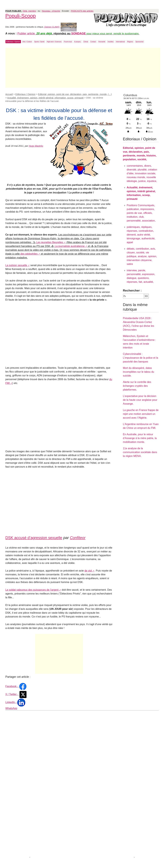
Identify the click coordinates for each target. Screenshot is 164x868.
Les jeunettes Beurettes (50, 242)
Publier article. (27, 33)
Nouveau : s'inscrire (51, 11)
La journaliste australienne (70, 246)
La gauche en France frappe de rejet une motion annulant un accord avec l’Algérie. (141, 414)
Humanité (102, 42)
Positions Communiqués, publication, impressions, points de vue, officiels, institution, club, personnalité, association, (141, 213)
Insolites (111, 42)
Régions (130, 42)
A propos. (78, 42)
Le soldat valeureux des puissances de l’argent (32, 590)
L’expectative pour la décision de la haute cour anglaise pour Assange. (140, 400)
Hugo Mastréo (36, 146)
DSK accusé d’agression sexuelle (34, 538)
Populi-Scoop (21, 16)
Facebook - (16, 686)
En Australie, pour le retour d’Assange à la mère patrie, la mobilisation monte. (140, 438)
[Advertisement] (83, 68)
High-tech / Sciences (54, 42)
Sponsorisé (139, 42)
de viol (88, 571)
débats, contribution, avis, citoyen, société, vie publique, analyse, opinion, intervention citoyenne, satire (142, 256)
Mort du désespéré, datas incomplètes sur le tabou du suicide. (139, 372)
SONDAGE (78, 33)
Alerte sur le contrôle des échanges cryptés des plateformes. (137, 386)
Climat (86, 42)
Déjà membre (29, 11)
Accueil (9, 94)
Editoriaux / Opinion (13, 42)
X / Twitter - (16, 694)
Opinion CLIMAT (60, 27)
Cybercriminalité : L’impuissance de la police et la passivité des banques (141, 358)
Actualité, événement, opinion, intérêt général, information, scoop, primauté (45, 98)
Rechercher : (132, 290)
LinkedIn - (15, 702)
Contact (93, 42)
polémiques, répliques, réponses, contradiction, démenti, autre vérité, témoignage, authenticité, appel (141, 235)
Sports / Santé (39, 42)
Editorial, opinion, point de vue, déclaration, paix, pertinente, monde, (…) (75, 94)
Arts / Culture (27, 42)
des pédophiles (29, 254)
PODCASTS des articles (82, 11)
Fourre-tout (68, 42)
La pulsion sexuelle (16, 265)
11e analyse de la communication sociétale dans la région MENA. (140, 452)
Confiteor (78, 538)
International (120, 42)
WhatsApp (11, 708)
